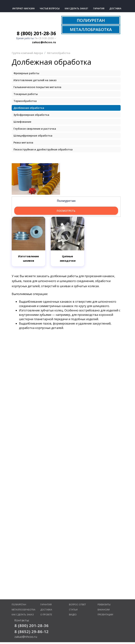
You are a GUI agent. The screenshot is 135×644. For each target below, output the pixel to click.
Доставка (115, 8)
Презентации (105, 615)
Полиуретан (19, 605)
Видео (73, 615)
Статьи (73, 610)
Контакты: (22, 620)
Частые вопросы (50, 8)
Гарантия (99, 8)
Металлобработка (59, 53)
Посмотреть (66, 211)
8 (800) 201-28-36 (36, 33)
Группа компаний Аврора (27, 53)
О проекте (46, 615)
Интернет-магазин (24, 8)
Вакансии (104, 610)
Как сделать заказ (23, 615)
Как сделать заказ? (76, 8)
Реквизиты (104, 605)
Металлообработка (24, 610)
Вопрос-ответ (77, 605)
